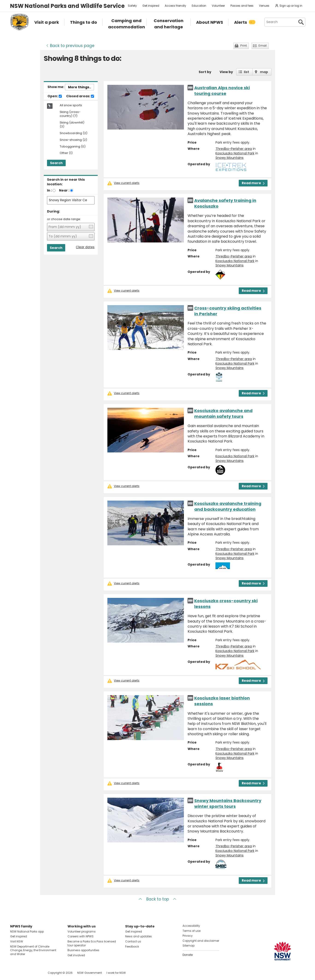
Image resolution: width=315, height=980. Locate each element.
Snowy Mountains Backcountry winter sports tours (228, 803)
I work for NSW (116, 973)
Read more (253, 183)
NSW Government (90, 973)
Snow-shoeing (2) (73, 140)
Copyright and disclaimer (201, 941)
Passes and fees (242, 6)
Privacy (188, 936)
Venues (264, 6)
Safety (132, 6)
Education (199, 6)
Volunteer (218, 6)
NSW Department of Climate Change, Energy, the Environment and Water (33, 950)
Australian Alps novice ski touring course (222, 91)
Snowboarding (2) (74, 133)
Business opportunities (83, 950)
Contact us (133, 941)
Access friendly (175, 6)
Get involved (76, 955)
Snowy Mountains (230, 158)
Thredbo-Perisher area (234, 149)
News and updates (138, 936)
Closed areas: (80, 96)
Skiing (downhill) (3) (72, 125)
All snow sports (71, 105)
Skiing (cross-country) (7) (70, 114)
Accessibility (191, 926)
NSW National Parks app (27, 931)
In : (49, 190)
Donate (188, 955)
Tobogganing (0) (73, 147)
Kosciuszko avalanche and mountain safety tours (223, 413)
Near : (64, 190)
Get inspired (151, 6)
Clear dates (85, 247)
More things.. (79, 87)
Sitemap (188, 946)
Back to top (158, 899)
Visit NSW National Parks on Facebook (14, 973)
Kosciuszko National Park (235, 153)
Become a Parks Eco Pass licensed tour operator (92, 943)
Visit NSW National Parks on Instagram (24, 973)
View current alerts (127, 183)
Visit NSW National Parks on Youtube (34, 973)
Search (56, 163)
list (246, 72)
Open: (55, 96)
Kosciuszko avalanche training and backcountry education (228, 506)
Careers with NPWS (81, 936)
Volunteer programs (82, 931)
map (264, 72)
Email (263, 46)
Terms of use (191, 931)
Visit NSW (17, 941)
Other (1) (66, 153)
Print (244, 46)
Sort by (205, 72)
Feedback (132, 946)
